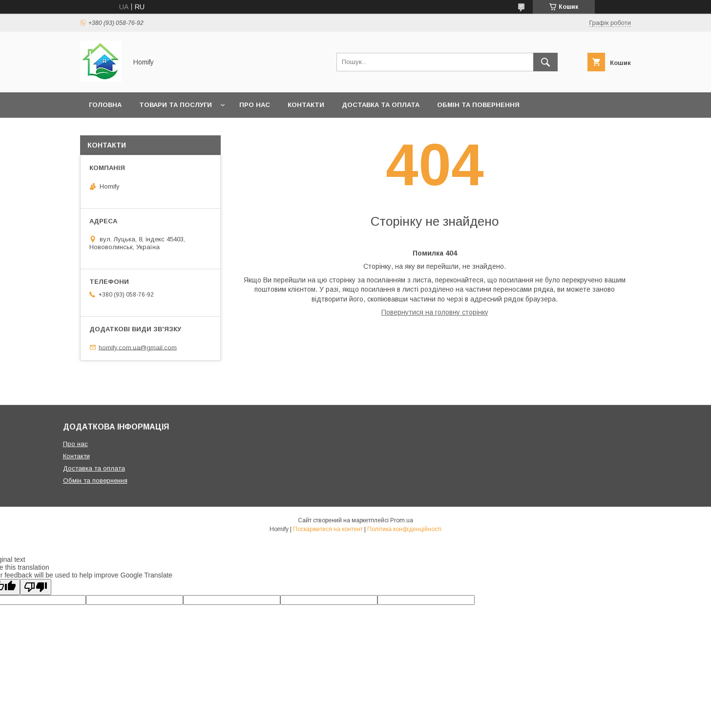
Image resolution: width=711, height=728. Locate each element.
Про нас (255, 105)
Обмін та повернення (478, 105)
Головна (105, 105)
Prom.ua (402, 520)
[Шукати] (545, 62)
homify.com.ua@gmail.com (138, 347)
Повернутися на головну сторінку (435, 312)
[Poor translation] (36, 587)
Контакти (306, 105)
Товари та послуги (176, 105)
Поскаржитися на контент (328, 529)
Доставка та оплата (381, 105)
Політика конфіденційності (404, 529)
